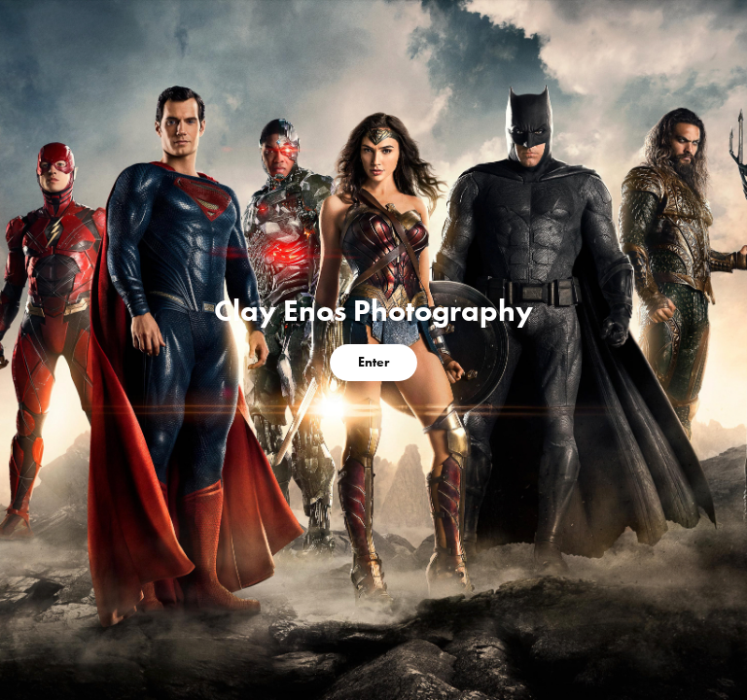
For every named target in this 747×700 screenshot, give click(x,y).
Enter (373, 362)
